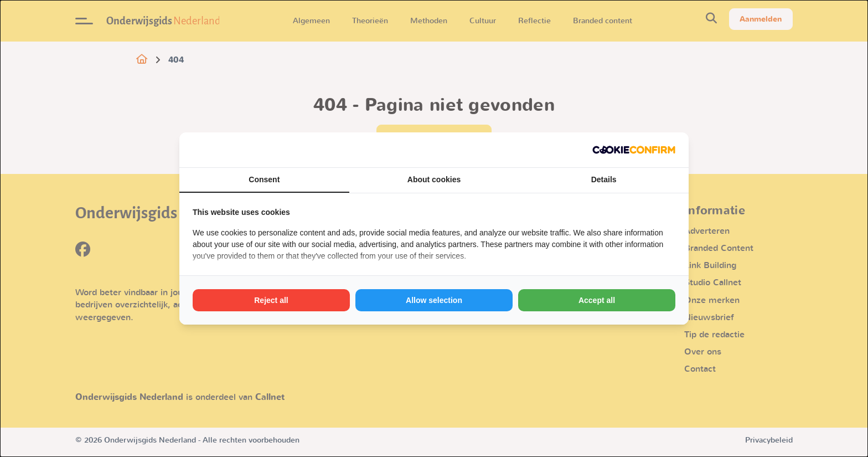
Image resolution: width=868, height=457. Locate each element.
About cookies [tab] (434, 179)
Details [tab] (604, 179)
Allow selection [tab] (434, 300)
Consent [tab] (264, 179)
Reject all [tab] (271, 300)
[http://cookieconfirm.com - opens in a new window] (634, 150)
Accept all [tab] (597, 300)
